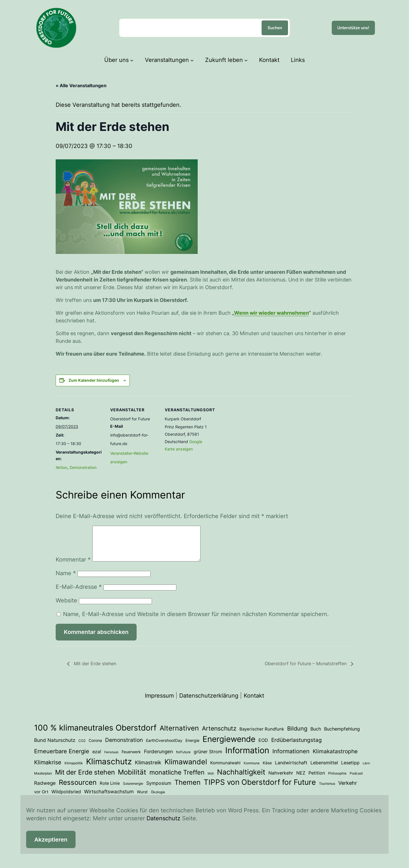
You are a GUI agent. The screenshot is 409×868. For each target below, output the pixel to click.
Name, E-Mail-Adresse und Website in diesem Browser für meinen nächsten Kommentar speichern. (196, 621)
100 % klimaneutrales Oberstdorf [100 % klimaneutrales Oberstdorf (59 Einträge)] (95, 735)
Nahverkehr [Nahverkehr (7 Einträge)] (281, 780)
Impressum (159, 702)
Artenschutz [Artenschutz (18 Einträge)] (219, 735)
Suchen (275, 28)
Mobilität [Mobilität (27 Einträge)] (132, 779)
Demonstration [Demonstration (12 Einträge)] (124, 747)
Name (66, 580)
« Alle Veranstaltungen (81, 85)
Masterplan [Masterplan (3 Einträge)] (43, 780)
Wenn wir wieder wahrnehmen (271, 313)
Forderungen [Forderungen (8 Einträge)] (158, 758)
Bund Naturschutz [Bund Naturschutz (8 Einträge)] (55, 747)
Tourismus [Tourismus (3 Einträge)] (327, 790)
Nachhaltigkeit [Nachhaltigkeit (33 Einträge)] (241, 779)
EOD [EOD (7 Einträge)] (263, 747)
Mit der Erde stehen (94, 670)
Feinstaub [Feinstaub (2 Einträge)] (111, 759)
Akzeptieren (51, 840)
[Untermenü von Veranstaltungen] (192, 60)
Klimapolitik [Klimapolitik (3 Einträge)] (74, 770)
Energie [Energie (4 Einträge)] (192, 747)
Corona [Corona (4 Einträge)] (95, 747)
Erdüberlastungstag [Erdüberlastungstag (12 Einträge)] (297, 747)
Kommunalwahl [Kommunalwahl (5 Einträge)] (225, 770)
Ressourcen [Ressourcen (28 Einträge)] (78, 789)
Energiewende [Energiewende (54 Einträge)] (229, 746)
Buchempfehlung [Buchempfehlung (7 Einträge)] (342, 736)
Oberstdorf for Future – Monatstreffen (306, 670)
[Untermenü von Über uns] (132, 60)
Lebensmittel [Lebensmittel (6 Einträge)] (324, 770)
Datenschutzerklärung (209, 702)
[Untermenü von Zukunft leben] (246, 60)
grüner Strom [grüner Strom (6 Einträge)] (208, 759)
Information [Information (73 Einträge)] (247, 757)
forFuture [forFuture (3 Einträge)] (183, 759)
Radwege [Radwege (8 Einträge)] (45, 790)
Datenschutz (163, 818)
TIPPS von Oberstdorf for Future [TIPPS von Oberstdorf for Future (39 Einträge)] (260, 789)
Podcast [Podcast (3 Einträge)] (356, 780)
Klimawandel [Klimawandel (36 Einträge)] (186, 768)
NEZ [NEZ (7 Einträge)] (301, 780)
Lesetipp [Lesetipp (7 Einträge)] (350, 769)
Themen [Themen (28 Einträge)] (187, 789)
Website (66, 607)
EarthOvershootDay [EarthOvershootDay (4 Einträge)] (164, 747)
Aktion (61, 467)
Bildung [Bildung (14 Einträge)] (297, 735)
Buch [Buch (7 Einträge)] (316, 736)
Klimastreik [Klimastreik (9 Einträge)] (148, 769)
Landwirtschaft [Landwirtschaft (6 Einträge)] (291, 770)
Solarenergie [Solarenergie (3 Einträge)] (133, 790)
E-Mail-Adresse (79, 594)
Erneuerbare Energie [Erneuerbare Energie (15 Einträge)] (62, 758)
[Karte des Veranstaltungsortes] (249, 434)
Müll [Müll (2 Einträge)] (211, 780)
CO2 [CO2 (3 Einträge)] (82, 747)
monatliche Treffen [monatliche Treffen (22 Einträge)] (177, 779)
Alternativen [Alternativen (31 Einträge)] (179, 735)
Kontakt (254, 702)
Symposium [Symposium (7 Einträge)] (159, 790)
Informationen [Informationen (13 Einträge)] (291, 758)
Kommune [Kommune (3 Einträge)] (252, 770)
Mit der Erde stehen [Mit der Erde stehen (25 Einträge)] (85, 779)
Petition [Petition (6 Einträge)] (317, 780)
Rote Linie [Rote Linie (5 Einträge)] (110, 790)
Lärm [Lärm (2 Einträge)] (366, 770)
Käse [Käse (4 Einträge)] (267, 770)
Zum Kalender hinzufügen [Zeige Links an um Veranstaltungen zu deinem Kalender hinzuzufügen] (94, 380)
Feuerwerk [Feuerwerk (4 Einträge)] (131, 759)
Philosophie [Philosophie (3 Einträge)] (337, 780)
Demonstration (83, 467)
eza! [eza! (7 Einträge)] (97, 758)
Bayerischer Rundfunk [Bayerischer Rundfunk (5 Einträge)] (262, 736)
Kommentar (73, 566)
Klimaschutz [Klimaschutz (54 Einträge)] (109, 768)
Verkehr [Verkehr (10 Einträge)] (348, 790)
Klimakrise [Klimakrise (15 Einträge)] (48, 769)
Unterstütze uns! (353, 28)
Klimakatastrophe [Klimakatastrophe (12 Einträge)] (335, 758)
